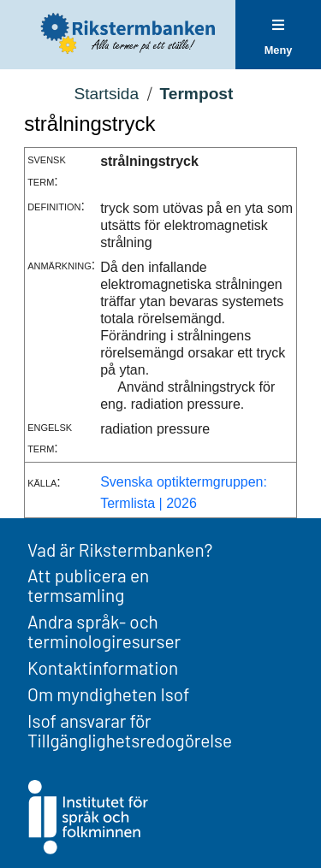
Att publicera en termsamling (88, 585)
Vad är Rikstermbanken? (120, 549)
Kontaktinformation (103, 667)
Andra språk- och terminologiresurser (104, 631)
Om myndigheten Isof (108, 694)
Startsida (106, 94)
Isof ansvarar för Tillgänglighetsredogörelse (130, 730)
